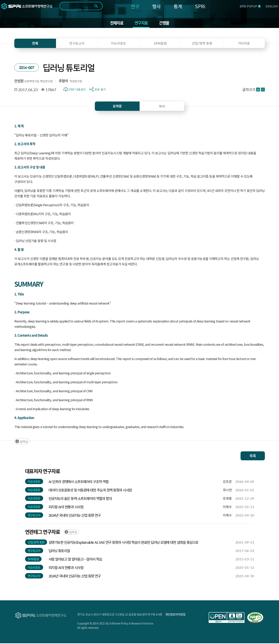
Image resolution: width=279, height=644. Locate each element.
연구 (135, 6)
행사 (156, 6)
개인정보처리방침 (175, 615)
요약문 (117, 107)
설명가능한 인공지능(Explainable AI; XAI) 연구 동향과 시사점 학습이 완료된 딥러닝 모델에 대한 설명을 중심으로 (123, 543)
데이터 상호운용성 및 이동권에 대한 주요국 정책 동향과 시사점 (90, 491)
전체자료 (115, 23)
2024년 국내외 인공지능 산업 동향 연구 (75, 516)
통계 (178, 6)
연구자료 (141, 23)
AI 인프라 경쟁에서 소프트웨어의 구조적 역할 (79, 482)
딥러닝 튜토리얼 (59, 551)
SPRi (200, 6)
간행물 (165, 23)
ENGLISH (272, 6)
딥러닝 (24, 442)
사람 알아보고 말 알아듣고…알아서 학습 (75, 560)
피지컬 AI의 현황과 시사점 (66, 507)
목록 (253, 456)
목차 (162, 107)
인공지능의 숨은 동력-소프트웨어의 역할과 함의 (80, 499)
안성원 (19, 82)
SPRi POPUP (250, 6)
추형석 (63, 82)
